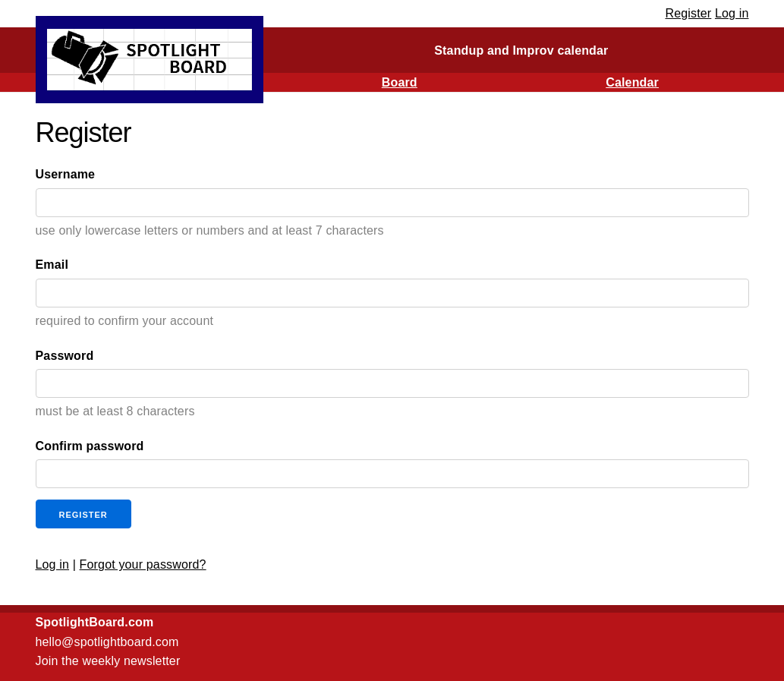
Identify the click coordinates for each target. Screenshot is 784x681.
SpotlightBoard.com (95, 622)
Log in (732, 13)
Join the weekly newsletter (108, 661)
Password (65, 356)
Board (400, 82)
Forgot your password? (143, 564)
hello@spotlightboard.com (107, 642)
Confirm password (90, 446)
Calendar (632, 82)
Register (688, 13)
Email (52, 265)
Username (66, 174)
